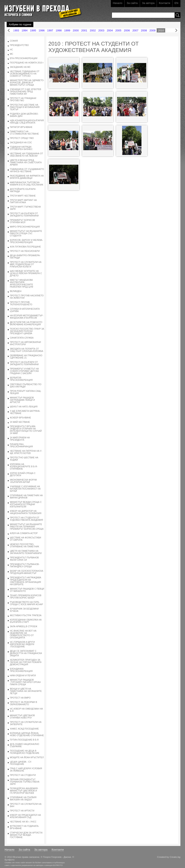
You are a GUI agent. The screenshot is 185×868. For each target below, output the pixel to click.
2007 (135, 30)
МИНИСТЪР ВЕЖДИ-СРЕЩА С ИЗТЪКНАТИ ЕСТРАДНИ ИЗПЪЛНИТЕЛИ (26, 504)
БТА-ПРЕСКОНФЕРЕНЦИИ (24, 58)
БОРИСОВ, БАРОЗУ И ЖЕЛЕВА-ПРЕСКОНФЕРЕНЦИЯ (26, 241)
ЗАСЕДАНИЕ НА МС (20, 67)
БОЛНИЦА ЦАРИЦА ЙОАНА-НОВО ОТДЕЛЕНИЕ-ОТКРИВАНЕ (27, 734)
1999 (67, 30)
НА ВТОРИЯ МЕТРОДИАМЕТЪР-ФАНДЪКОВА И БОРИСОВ (27, 317)
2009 (152, 30)
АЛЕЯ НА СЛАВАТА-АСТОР (24, 533)
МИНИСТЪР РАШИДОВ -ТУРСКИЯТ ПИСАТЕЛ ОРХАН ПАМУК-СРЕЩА (25, 682)
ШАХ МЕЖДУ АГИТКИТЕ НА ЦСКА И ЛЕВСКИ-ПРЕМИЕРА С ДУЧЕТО (26, 273)
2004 (110, 30)
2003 (101, 30)
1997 (50, 30)
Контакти (165, 3)
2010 (161, 30)
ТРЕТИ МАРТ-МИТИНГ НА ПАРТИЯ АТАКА (23, 201)
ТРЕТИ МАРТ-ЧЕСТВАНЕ (23, 196)
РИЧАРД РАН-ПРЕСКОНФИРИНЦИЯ (21, 445)
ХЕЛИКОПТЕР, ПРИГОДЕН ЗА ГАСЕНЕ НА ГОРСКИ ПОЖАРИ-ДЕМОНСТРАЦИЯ (26, 662)
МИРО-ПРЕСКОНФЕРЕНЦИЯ (25, 227)
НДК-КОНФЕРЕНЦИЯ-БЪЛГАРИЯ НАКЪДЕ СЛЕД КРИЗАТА (27, 122)
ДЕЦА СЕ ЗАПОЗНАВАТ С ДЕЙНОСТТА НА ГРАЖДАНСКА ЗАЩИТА (26, 653)
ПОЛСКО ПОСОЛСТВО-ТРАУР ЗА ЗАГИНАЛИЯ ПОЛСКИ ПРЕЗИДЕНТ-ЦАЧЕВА (27, 331)
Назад (9, 30)
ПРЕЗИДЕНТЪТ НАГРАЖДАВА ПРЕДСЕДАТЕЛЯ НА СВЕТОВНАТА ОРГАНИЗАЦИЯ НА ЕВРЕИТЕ (25, 581)
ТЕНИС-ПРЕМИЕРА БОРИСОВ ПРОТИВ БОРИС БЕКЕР (26, 597)
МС (11, 54)
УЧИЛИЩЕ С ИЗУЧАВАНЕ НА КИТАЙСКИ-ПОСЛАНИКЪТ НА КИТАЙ (25, 489)
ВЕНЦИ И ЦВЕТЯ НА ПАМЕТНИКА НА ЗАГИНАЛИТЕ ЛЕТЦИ (26, 691)
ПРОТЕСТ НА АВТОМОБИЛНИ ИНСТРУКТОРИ (25, 343)
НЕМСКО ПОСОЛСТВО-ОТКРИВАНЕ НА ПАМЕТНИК (24, 545)
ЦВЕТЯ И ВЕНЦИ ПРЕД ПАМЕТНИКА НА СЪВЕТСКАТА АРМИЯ (26, 163)
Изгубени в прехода (41, 9)
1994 (24, 30)
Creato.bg (175, 857)
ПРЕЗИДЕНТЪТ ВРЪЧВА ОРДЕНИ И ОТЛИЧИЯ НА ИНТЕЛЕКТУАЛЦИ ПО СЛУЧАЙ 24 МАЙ (26, 430)
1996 (42, 30)
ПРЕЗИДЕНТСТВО (19, 45)
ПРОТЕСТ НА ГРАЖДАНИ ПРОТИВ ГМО (23, 99)
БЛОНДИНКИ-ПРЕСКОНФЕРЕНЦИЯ (21, 670)
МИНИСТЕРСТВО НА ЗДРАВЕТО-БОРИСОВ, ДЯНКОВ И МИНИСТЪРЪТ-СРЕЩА (27, 83)
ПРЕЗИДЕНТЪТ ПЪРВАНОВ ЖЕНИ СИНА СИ (24, 559)
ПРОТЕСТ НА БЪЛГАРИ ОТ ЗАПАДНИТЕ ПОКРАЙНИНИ (24, 215)
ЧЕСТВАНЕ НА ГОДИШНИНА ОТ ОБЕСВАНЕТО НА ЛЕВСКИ (26, 155)
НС (11, 50)
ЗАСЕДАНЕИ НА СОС (21, 143)
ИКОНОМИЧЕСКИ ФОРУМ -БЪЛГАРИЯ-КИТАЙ (23, 481)
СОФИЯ (14, 41)
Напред (176, 30)
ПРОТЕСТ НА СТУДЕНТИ (23, 775)
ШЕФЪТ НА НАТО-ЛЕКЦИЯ (24, 407)
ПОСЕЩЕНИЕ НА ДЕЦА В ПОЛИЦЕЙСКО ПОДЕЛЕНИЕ (24, 752)
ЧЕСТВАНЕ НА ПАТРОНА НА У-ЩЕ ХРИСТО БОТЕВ (26, 452)
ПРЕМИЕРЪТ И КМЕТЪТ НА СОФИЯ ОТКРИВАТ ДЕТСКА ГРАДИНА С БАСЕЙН (24, 371)
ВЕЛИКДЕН (16, 291)
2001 (84, 30)
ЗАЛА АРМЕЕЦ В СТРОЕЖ (24, 626)
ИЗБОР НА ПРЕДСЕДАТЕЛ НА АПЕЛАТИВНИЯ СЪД (25, 816)
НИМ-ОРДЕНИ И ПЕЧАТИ (23, 676)
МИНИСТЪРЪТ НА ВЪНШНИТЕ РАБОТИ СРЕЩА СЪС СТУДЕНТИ (26, 233)
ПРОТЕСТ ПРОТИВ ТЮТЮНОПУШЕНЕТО (21, 303)
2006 (127, 30)
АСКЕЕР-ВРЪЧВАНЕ (20, 418)
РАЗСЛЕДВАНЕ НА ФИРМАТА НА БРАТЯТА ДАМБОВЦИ (27, 177)
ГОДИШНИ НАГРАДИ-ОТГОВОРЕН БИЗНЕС (21, 148)
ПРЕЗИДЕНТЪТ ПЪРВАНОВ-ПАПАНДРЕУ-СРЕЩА (25, 565)
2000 (76, 30)
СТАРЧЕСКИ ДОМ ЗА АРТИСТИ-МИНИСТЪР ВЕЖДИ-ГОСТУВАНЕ (26, 835)
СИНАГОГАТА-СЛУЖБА (22, 338)
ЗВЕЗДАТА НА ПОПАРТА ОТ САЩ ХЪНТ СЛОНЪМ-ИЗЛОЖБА (26, 350)
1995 (33, 30)
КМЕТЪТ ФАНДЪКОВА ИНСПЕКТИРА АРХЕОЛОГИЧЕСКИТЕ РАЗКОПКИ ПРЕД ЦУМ (21, 283)
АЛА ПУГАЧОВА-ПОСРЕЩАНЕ (25, 247)
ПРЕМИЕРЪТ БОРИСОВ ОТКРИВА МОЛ (22, 221)
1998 (59, 30)
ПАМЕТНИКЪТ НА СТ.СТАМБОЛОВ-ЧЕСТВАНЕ (24, 133)
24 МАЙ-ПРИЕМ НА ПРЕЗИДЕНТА (20, 439)
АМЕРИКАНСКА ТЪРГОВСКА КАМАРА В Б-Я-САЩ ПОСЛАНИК (26, 184)
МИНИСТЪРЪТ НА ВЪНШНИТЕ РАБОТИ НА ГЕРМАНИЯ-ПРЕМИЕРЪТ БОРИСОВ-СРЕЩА (27, 527)
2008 (144, 30)
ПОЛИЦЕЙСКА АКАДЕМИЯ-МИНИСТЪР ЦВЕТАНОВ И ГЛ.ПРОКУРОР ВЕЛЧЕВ (24, 791)
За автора (148, 3)
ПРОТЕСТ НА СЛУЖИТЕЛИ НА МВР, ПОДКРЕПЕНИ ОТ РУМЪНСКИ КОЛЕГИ (26, 264)
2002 (93, 30)
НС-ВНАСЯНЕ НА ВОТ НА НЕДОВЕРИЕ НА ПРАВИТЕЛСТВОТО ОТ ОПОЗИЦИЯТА (23, 634)
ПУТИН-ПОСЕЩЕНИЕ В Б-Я (24, 740)
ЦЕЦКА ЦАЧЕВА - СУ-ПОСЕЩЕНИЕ (21, 763)
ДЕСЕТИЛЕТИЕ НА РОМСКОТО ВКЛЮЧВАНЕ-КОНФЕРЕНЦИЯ (26, 323)
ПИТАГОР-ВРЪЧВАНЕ (21, 127)
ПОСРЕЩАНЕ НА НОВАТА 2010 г (27, 63)
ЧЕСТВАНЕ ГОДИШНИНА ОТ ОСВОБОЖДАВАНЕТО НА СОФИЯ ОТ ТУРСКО (25, 74)
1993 (16, 30)
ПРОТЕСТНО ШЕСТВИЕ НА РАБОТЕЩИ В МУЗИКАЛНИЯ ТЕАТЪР (25, 107)
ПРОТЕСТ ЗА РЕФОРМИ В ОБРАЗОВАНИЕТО (23, 703)
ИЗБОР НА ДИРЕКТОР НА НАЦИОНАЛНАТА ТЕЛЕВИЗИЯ (26, 512)
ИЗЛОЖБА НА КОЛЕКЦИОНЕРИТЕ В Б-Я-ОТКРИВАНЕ (24, 467)
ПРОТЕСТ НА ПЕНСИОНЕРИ (25, 251)
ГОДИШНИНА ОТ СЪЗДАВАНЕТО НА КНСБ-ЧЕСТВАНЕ (27, 170)
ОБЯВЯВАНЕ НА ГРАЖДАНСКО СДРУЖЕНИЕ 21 (26, 357)
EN (176, 3)
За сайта (132, 3)
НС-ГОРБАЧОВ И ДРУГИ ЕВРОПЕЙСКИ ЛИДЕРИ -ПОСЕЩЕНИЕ (22, 644)
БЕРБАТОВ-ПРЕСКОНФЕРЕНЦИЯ (21, 379)
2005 (118, 30)
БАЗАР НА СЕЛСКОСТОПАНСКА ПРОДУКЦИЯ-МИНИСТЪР (26, 572)
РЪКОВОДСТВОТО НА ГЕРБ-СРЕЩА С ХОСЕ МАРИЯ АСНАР (26, 603)
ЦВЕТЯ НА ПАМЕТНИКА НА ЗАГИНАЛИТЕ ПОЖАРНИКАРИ (26, 552)
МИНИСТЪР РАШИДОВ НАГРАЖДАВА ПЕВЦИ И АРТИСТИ (22, 400)
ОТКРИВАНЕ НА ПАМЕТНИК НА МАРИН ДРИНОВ (26, 497)
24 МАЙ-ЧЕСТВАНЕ (20, 422)
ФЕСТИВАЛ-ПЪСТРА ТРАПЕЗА (26, 615)
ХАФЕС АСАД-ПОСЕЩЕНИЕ (24, 729)
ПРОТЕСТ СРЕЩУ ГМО (22, 138)
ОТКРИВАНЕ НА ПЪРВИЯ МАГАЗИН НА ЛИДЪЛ (23, 799)
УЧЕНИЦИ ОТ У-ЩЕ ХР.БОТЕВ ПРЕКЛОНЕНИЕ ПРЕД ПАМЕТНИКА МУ (25, 92)
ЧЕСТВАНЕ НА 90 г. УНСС (23, 822)
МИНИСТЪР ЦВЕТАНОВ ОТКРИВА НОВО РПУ (22, 717)
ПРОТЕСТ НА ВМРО (20, 698)
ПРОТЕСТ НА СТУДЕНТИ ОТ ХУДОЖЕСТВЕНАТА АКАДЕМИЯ (26, 519)
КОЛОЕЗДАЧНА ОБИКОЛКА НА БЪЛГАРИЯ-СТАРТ (26, 621)
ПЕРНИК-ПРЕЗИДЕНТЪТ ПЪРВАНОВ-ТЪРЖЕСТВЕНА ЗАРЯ (25, 782)
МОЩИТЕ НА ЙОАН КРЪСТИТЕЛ (27, 757)
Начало (118, 3)
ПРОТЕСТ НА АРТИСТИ (22, 811)
